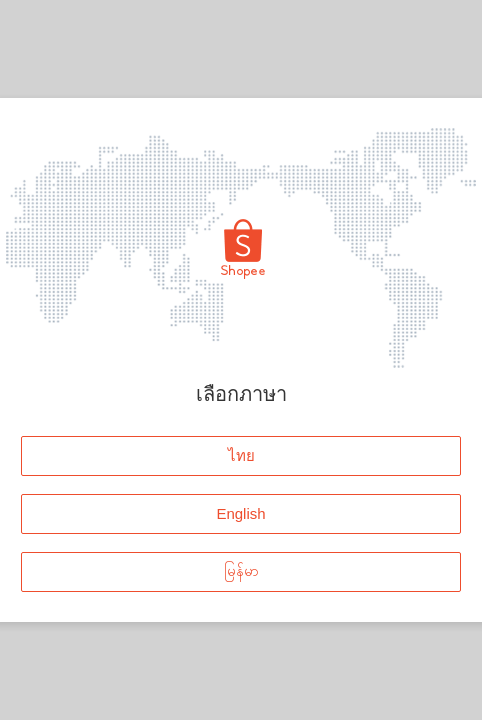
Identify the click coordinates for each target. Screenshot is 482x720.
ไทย (241, 455)
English (240, 513)
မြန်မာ (241, 571)
